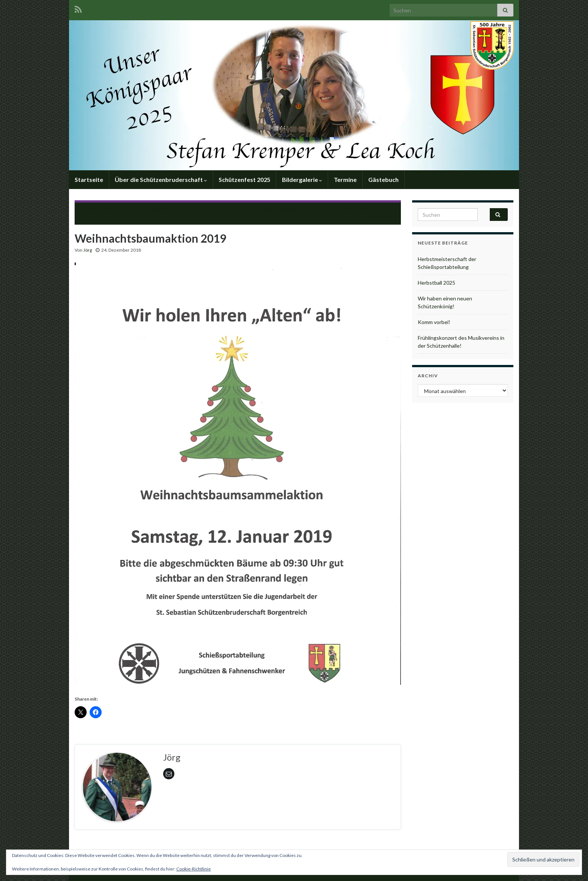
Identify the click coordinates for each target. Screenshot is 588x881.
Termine (345, 179)
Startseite (89, 179)
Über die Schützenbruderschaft (161, 179)
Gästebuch (383, 179)
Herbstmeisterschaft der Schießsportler (135, 209)
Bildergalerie (302, 179)
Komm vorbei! (434, 322)
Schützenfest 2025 (244, 179)
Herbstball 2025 (436, 283)
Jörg (88, 250)
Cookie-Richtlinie (193, 869)
